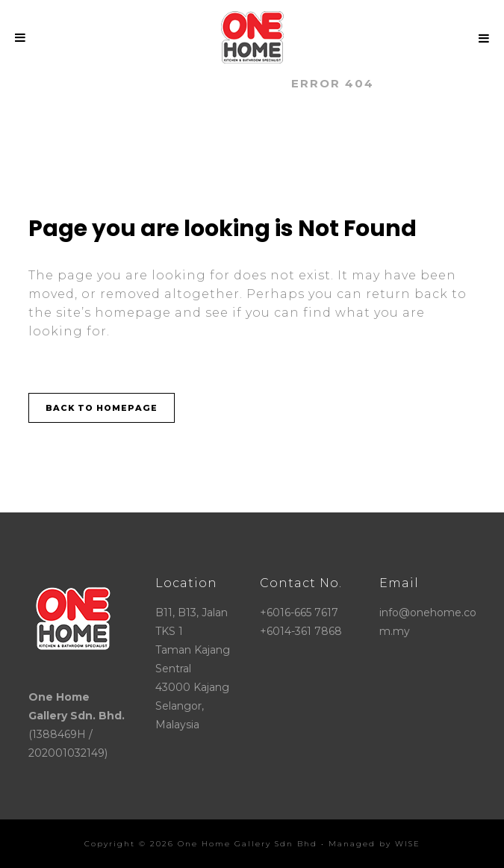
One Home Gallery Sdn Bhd (248, 844)
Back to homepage (102, 408)
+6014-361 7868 (301, 631)
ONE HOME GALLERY (203, 83)
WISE (408, 844)
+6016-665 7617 (299, 613)
